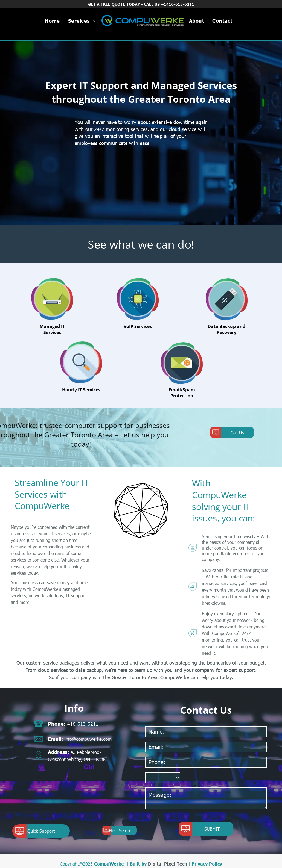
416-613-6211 (83, 724)
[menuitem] (52, 21)
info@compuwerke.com (88, 739)
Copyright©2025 (76, 864)
